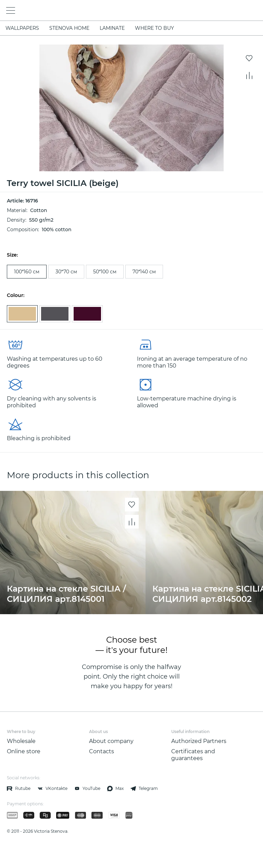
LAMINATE (112, 28)
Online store (24, 751)
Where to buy (154, 28)
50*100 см (105, 272)
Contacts (102, 751)
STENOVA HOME (69, 28)
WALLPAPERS (22, 28)
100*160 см (27, 272)
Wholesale (21, 741)
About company (111, 741)
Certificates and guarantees (193, 755)
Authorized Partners (199, 741)
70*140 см (144, 272)
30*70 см (66, 272)
